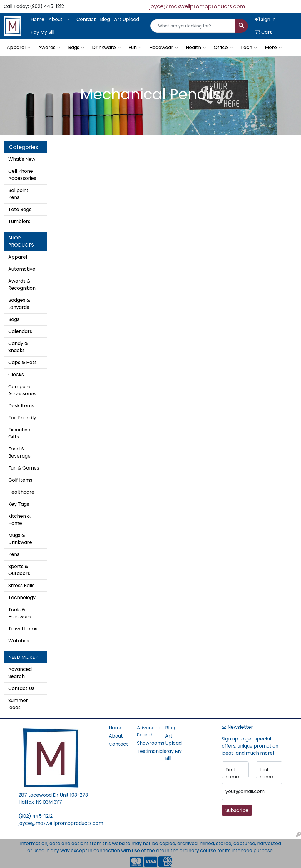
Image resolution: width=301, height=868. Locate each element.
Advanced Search (20, 673)
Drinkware (106, 48)
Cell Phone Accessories (22, 175)
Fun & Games (24, 468)
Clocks (16, 374)
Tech (249, 48)
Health (196, 48)
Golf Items (20, 480)
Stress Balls (21, 585)
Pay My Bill (42, 32)
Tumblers (19, 221)
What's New (22, 159)
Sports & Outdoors (19, 570)
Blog (105, 19)
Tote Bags (20, 209)
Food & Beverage (19, 452)
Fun (135, 48)
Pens (14, 554)
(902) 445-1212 (36, 816)
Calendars (20, 331)
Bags (76, 48)
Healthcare (21, 492)
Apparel (19, 48)
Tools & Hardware (20, 613)
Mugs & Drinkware (20, 539)
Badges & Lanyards (19, 304)
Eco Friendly (22, 418)
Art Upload (127, 19)
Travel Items (23, 629)
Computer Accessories (22, 390)
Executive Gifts (19, 433)
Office (223, 48)
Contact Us (21, 688)
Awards (49, 48)
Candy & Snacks (18, 347)
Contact (86, 19)
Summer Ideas (18, 704)
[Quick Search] (193, 26)
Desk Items (21, 406)
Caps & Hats (22, 362)
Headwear (164, 48)
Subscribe (237, 810)
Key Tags (19, 504)
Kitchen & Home (19, 520)
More (273, 48)
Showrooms (148, 743)
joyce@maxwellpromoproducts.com (197, 6)
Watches (19, 641)
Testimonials (148, 751)
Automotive (22, 269)
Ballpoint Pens (18, 194)
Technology (22, 598)
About (56, 19)
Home (37, 19)
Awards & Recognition (22, 285)
